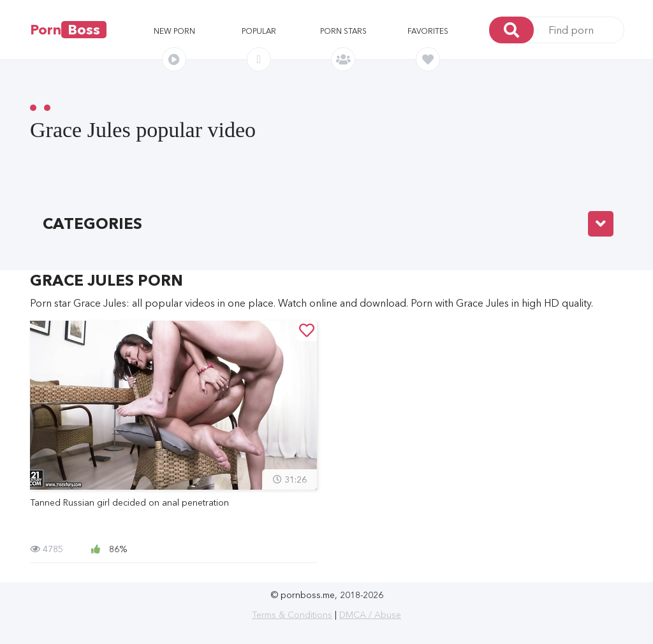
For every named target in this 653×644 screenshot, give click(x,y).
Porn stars (343, 31)
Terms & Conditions (292, 615)
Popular (259, 31)
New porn (174, 31)
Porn (68, 30)
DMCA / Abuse (370, 615)
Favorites (428, 31)
